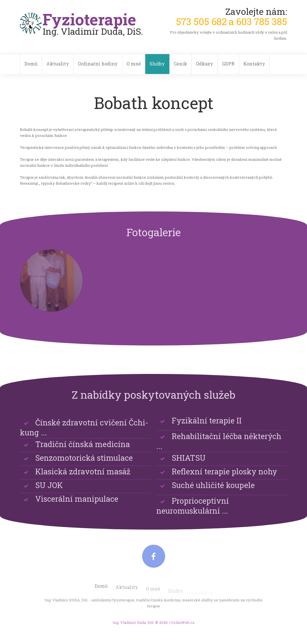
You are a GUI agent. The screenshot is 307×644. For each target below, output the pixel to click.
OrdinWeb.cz (183, 626)
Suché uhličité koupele (213, 491)
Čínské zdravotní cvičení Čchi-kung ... (84, 440)
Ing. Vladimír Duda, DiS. (133, 626)
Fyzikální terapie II (207, 427)
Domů (31, 64)
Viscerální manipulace (77, 505)
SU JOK (49, 491)
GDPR (228, 64)
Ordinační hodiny (98, 64)
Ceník (180, 64)
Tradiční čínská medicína (83, 450)
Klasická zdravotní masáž (83, 478)
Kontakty (254, 64)
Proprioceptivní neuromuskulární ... (193, 518)
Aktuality (58, 64)
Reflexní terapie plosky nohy (224, 478)
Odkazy (205, 64)
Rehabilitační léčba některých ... (219, 453)
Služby (157, 64)
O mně (134, 64)
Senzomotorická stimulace (84, 464)
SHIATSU (189, 464)
